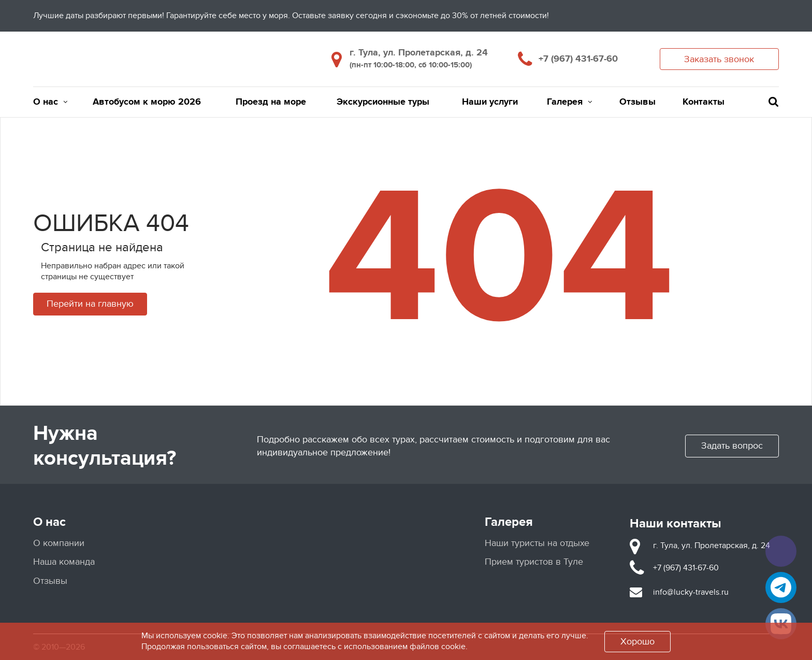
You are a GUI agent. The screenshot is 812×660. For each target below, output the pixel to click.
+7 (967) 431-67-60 (578, 59)
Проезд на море (271, 102)
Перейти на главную (90, 304)
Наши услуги (490, 102)
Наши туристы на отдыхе (537, 543)
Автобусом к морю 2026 (147, 102)
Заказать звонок (719, 59)
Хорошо (637, 642)
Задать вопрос (732, 446)
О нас (50, 102)
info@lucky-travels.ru (691, 592)
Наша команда (64, 562)
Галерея (569, 102)
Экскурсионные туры (383, 102)
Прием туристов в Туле (534, 562)
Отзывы (637, 102)
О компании (59, 543)
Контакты (704, 102)
